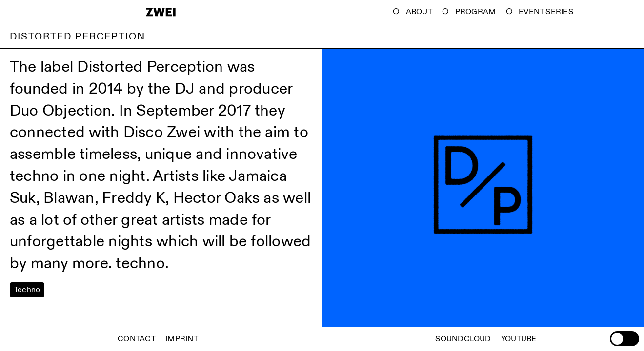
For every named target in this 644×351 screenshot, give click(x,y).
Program (476, 12)
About (419, 12)
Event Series (546, 12)
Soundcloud (463, 339)
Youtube (519, 339)
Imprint (182, 339)
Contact (137, 339)
